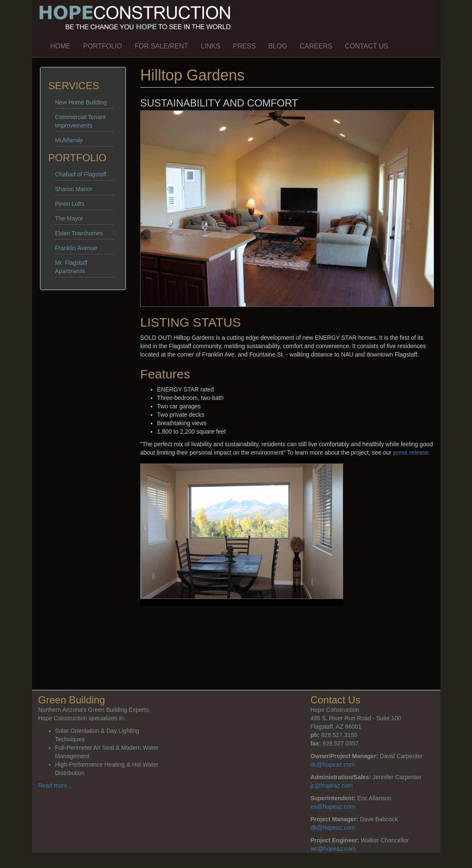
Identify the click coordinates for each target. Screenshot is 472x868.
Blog (277, 46)
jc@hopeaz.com (332, 785)
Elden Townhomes (79, 233)
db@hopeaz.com (333, 828)
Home (61, 46)
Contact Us (367, 46)
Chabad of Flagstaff (81, 174)
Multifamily (69, 140)
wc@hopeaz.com (333, 849)
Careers (316, 46)
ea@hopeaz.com (333, 807)
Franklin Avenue (76, 248)
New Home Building (81, 102)
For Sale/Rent (161, 46)
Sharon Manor (74, 189)
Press (244, 46)
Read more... (55, 785)
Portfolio (103, 46)
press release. (412, 453)
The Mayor (69, 218)
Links (211, 46)
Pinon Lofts (70, 204)
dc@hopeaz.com (332, 764)
